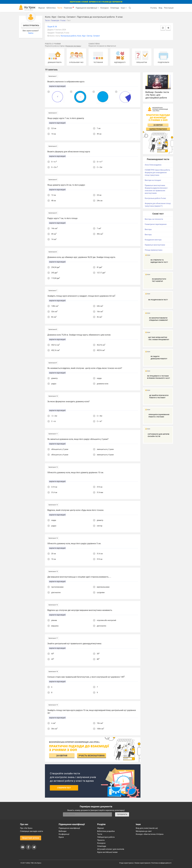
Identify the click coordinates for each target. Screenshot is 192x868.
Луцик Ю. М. (52, 27)
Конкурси (105, 8)
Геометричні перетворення (156, 224)
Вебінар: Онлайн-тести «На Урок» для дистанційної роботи (157, 95)
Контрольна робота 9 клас (155, 198)
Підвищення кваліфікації (87, 8)
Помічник (69, 8)
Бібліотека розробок (106, 831)
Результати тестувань (73, 46)
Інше (124, 8)
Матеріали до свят (144, 831)
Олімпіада (115, 8)
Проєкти (101, 840)
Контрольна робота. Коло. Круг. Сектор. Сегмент (80, 36)
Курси (61, 837)
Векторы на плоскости (154, 219)
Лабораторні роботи (106, 837)
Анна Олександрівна (153, 165)
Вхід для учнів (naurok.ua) (147, 828)
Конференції (64, 834)
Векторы (148, 229)
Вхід (161, 8)
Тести (60, 8)
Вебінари (63, 831)
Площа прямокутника (153, 250)
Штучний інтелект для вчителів (111, 849)
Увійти (31, 33)
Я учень (154, 8)
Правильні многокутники (155, 245)
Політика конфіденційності (161, 863)
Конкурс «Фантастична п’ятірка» (150, 834)
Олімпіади (102, 846)
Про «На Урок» (26, 828)
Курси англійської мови (107, 852)
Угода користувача (126, 863)
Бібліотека (51, 8)
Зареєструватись (31, 26)
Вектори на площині (153, 180)
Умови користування (142, 863)
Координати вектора (153, 240)
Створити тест (64, 788)
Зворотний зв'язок (31, 838)
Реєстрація (169, 8)
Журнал (42, 8)
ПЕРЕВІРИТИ (122, 814)
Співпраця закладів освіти (32, 831)
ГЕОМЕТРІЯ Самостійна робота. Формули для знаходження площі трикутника (157, 173)
